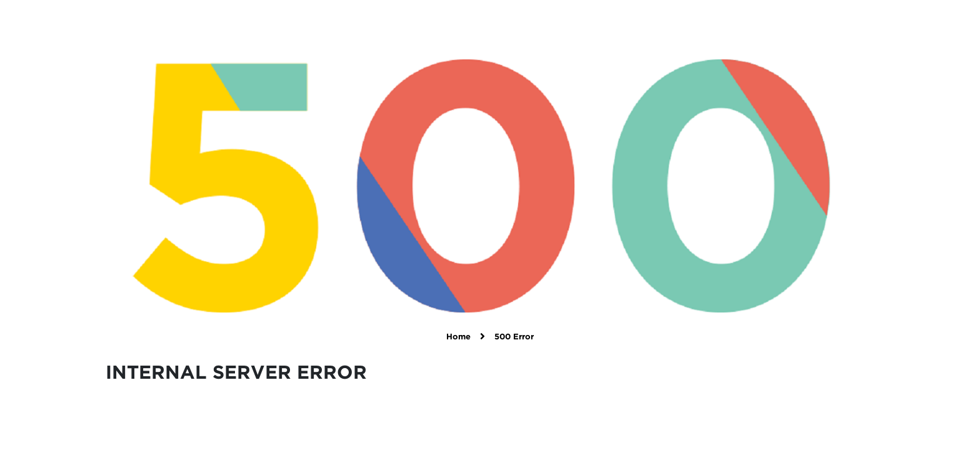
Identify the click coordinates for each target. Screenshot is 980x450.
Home (458, 337)
